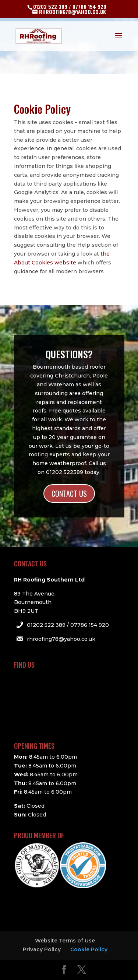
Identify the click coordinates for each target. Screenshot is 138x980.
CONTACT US (69, 493)
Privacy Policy (42, 949)
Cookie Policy (89, 949)
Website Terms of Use (65, 941)
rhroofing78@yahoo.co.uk (61, 639)
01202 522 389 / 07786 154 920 (68, 625)
